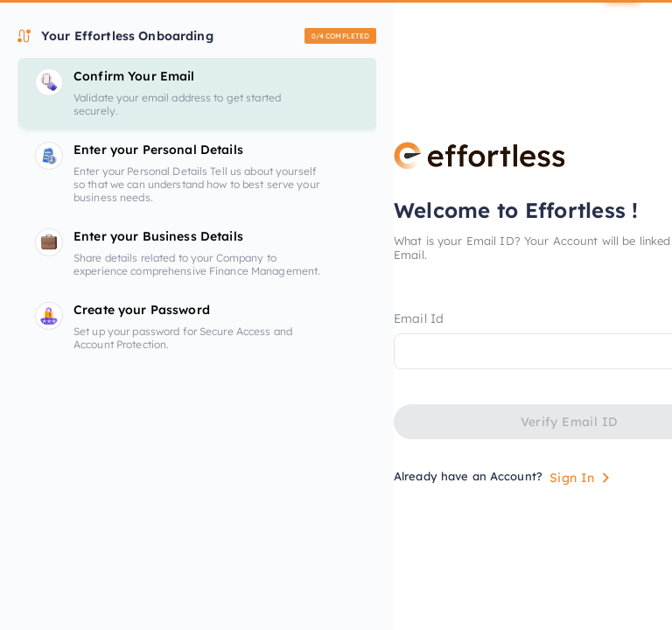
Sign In (583, 478)
